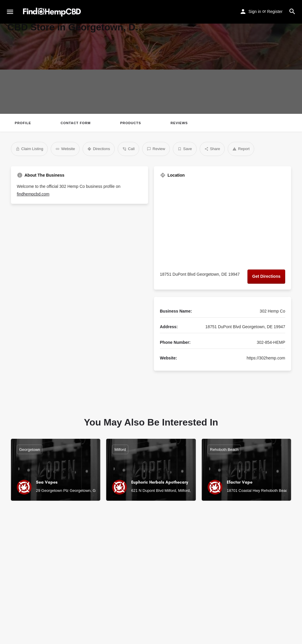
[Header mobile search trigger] (292, 11)
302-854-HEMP (271, 342)
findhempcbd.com (33, 194)
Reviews (179, 123)
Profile (23, 123)
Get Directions (266, 276)
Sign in (255, 11)
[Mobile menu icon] (10, 12)
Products (131, 123)
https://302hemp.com (266, 358)
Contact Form (75, 123)
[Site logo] (53, 12)
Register (275, 11)
